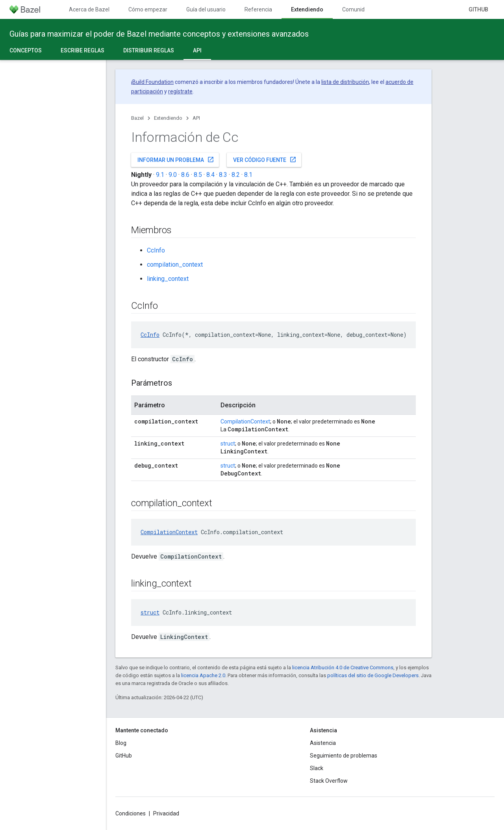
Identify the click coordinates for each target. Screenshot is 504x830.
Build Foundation (153, 82)
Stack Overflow (329, 781)
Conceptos (26, 50)
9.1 (160, 175)
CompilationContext (245, 421)
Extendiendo (168, 118)
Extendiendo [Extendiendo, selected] (307, 9)
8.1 (248, 175)
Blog (121, 743)
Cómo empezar (148, 9)
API (196, 118)
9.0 (173, 175)
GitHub (478, 9)
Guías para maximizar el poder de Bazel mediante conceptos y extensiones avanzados (159, 34)
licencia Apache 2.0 (203, 675)
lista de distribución (345, 82)
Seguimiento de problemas (344, 756)
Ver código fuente (265, 160)
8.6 (185, 175)
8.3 (223, 175)
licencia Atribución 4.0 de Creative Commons (343, 668)
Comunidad (357, 9)
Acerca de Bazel (89, 9)
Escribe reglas (82, 50)
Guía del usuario (206, 9)
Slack (317, 768)
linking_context (168, 279)
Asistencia (323, 743)
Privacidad (166, 813)
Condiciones (131, 813)
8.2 (236, 175)
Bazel (137, 118)
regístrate (180, 91)
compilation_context (175, 265)
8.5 (198, 175)
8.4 (210, 175)
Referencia (258, 9)
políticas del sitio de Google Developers (373, 675)
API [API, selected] (197, 50)
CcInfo (156, 250)
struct (228, 444)
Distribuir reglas (149, 50)
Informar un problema (176, 160)
